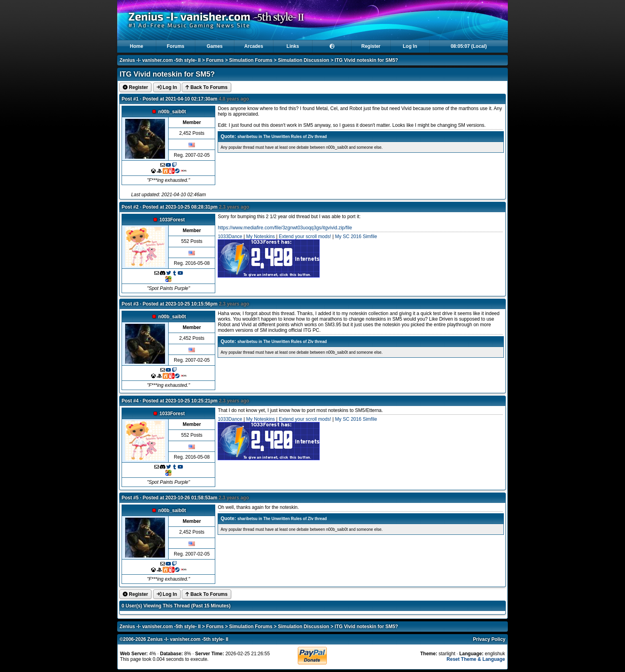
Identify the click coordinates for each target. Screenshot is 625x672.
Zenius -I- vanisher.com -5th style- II (160, 60)
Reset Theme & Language (476, 659)
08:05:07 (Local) (469, 46)
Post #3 (130, 304)
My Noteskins (261, 236)
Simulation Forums (251, 60)
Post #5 (130, 498)
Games (214, 46)
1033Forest (172, 220)
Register (371, 46)
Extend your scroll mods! (305, 236)
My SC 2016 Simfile (356, 236)
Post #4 (130, 401)
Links (293, 46)
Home (137, 46)
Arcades (254, 46)
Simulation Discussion (304, 60)
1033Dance (230, 236)
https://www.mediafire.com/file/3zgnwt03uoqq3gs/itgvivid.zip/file (285, 228)
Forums (175, 46)
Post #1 (130, 99)
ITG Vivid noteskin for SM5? (367, 60)
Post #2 (130, 207)
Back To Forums (206, 87)
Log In (410, 46)
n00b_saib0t (172, 112)
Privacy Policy (489, 639)
